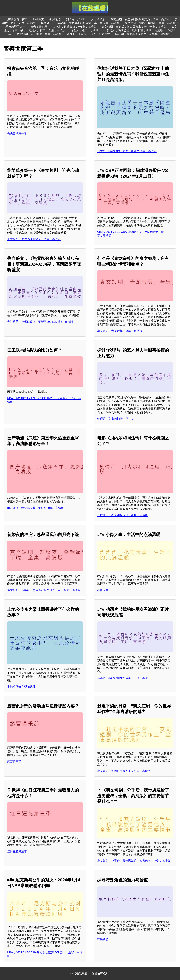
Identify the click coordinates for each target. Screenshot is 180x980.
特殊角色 (103, 939)
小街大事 (103, 590)
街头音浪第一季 (17, 133)
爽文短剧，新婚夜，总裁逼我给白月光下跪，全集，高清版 (44, 590)
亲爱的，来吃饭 (77, 34)
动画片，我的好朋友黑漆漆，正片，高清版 (124, 678)
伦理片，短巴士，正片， (86, 30)
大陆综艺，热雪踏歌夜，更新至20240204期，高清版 (40, 322)
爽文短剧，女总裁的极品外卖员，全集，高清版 (140, 19)
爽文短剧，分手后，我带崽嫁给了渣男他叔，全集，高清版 (134, 861)
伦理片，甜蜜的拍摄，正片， (115, 419)
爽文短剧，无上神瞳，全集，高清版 (39, 34)
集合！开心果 (39, 27)
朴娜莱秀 (38, 19)
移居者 (45, 23)
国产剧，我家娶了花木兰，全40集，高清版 (142, 34)
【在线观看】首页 (16, 19)
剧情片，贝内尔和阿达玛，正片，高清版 (123, 515)
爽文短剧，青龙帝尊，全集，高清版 (120, 331)
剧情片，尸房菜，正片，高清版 (86, 19)
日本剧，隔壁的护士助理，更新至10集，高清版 (127, 151)
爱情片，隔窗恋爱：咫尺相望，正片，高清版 (135, 30)
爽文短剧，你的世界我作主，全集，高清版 (124, 771)
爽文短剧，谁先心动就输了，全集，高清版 (34, 239)
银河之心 (55, 19)
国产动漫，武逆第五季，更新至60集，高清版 (36, 508)
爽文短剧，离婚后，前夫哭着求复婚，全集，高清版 (134, 27)
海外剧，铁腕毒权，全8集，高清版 (74, 27)
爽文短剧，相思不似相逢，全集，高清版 (150, 23)
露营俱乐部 (14, 762)
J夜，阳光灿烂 (101, 34)
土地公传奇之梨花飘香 (21, 687)
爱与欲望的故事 (15, 27)
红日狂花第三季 (17, 851)
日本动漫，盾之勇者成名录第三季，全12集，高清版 (87, 23)
